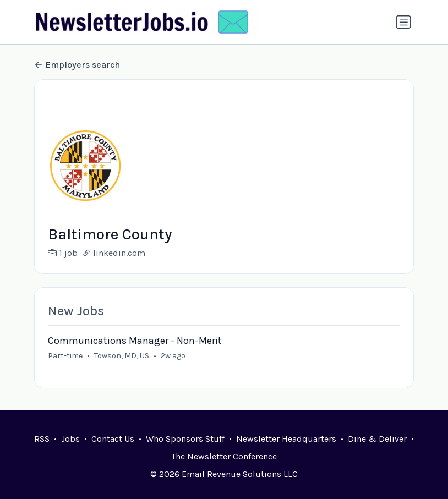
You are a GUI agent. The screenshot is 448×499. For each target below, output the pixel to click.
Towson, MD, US (122, 356)
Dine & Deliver (377, 439)
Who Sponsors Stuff (185, 439)
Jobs (70, 439)
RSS (42, 439)
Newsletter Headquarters (286, 439)
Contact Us (113, 439)
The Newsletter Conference (224, 456)
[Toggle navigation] (403, 22)
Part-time (65, 356)
